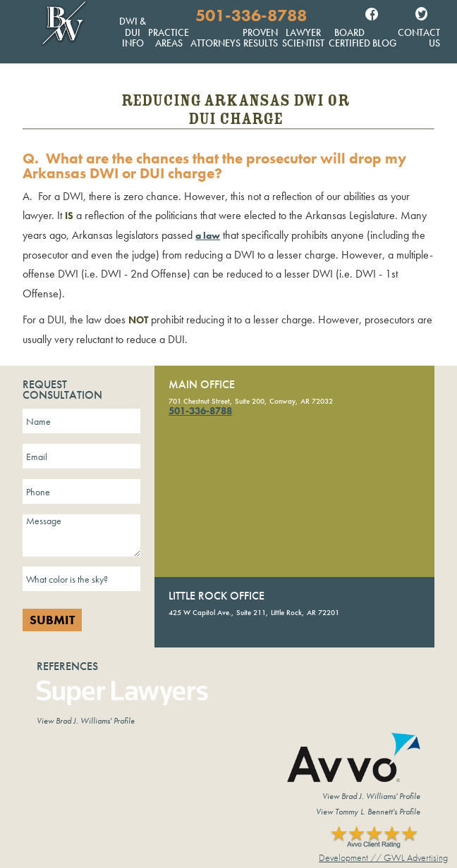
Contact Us (419, 38)
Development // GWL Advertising (383, 857)
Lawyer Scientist (303, 38)
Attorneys (215, 43)
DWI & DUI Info (133, 32)
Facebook (372, 15)
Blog (384, 43)
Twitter (421, 15)
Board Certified (349, 38)
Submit (52, 620)
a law (208, 235)
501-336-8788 (251, 15)
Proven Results (260, 38)
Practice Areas (169, 38)
